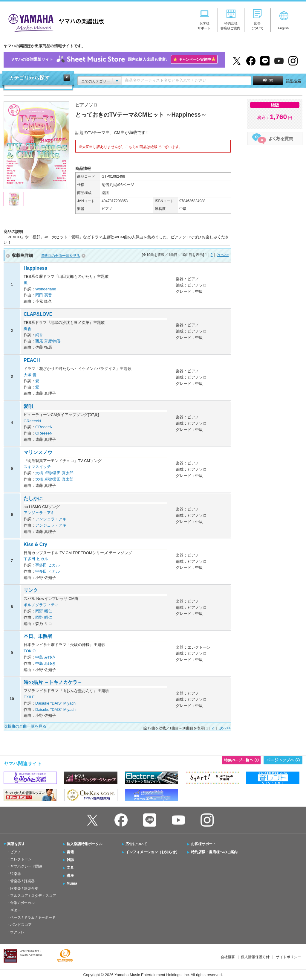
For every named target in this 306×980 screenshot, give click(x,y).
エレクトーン (21, 859)
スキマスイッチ (37, 467)
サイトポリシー (288, 957)
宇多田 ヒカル (36, 559)
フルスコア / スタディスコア (33, 896)
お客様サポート (204, 844)
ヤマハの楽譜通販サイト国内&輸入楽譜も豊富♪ (114, 60)
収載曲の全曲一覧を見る (60, 256)
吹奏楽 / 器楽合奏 (24, 888)
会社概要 (228, 957)
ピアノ (16, 852)
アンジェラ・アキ (39, 513)
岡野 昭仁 (44, 611)
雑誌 (70, 860)
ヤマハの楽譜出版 (54, 22)
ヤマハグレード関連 (26, 866)
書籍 (70, 852)
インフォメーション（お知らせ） (152, 852)
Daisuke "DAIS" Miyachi (56, 703)
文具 (70, 868)
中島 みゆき (46, 657)
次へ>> (223, 255)
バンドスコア (21, 925)
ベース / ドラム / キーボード (33, 917)
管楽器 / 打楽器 (22, 881)
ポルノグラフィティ (41, 605)
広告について (136, 844)
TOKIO (30, 651)
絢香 (27, 329)
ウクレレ (17, 932)
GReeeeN (32, 421)
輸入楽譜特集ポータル (85, 844)
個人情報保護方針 (255, 957)
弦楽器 (16, 874)
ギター (16, 910)
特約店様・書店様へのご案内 (214, 852)
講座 (70, 876)
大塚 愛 (30, 375)
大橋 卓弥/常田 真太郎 (54, 473)
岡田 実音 (44, 295)
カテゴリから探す (29, 78)
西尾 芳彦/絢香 (48, 341)
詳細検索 (293, 81)
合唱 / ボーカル (22, 903)
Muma (72, 883)
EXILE (29, 697)
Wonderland (46, 289)
